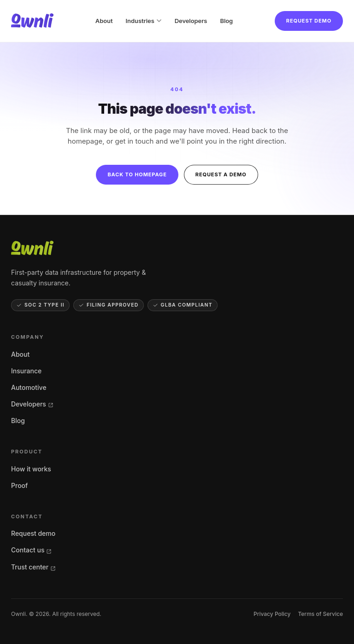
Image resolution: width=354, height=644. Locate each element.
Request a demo (221, 174)
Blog (226, 21)
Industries (144, 21)
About (104, 21)
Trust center (33, 567)
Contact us (31, 550)
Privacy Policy (272, 614)
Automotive (29, 387)
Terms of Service (320, 614)
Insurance (26, 371)
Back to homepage (137, 174)
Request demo (309, 21)
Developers (191, 21)
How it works (31, 469)
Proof (19, 485)
